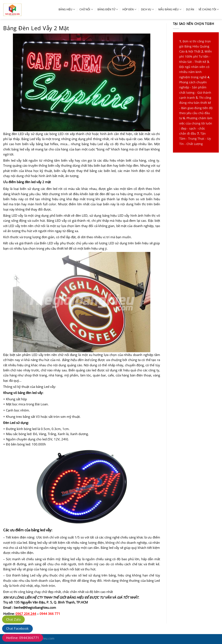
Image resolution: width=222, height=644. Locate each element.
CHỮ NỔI (86, 9)
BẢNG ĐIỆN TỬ (108, 9)
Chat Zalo (13, 619)
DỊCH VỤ (147, 9)
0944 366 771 (50, 614)
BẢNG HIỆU (67, 9)
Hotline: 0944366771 (23, 638)
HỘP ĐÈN (129, 9)
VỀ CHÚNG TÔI (209, 9)
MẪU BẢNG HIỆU (170, 9)
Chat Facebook (17, 628)
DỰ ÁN (190, 9)
